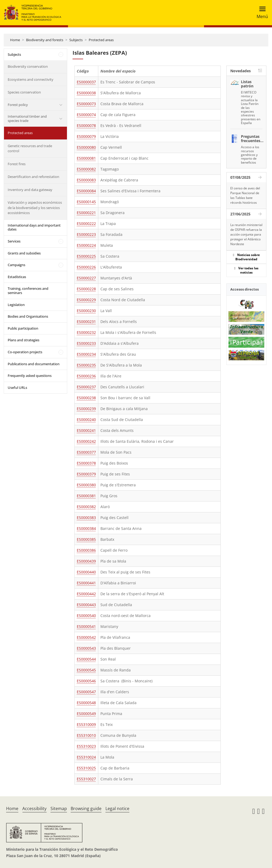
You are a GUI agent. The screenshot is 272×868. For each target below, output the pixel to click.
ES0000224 (86, 245)
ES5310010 (86, 735)
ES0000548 (86, 703)
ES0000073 (86, 104)
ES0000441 (86, 583)
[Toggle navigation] (261, 13)
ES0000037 (86, 82)
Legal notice (117, 809)
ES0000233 (86, 343)
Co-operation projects (25, 352)
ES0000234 (86, 354)
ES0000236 (86, 376)
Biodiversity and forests (45, 40)
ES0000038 (86, 93)
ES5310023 (86, 746)
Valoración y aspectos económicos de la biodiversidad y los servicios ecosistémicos (35, 208)
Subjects (76, 40)
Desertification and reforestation (33, 177)
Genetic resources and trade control (30, 148)
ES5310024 (86, 757)
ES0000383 (86, 518)
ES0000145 (86, 202)
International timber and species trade (27, 118)
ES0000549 (86, 714)
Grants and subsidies (24, 253)
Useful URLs (17, 388)
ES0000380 (86, 485)
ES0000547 (86, 692)
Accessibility (34, 809)
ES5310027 (86, 779)
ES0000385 (86, 539)
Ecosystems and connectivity (31, 79)
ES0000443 (86, 605)
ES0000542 (86, 637)
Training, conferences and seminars (28, 291)
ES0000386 (86, 550)
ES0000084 (86, 191)
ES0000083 (86, 180)
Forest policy (18, 105)
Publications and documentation (34, 364)
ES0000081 (86, 158)
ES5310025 (86, 768)
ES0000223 (86, 234)
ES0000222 (86, 224)
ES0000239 (86, 409)
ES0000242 (86, 441)
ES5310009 (86, 724)
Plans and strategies (24, 340)
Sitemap (59, 809)
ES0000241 (86, 430)
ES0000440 (86, 572)
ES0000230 (86, 311)
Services (14, 241)
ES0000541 (86, 626)
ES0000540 (86, 616)
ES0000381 (86, 496)
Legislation (16, 305)
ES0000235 (86, 365)
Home (15, 40)
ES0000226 (86, 267)
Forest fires (17, 164)
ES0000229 (86, 300)
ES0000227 (86, 278)
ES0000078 (86, 125)
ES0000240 (86, 420)
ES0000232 (86, 332)
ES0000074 (86, 115)
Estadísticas (17, 277)
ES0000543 (86, 648)
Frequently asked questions (30, 376)
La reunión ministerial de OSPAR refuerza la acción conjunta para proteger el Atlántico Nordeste (246, 234)
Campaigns (16, 265)
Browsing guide (86, 809)
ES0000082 (86, 169)
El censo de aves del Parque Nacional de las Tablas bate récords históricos (245, 195)
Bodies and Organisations (28, 316)
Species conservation (24, 92)
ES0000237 (86, 387)
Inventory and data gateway (30, 190)
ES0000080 (86, 147)
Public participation (23, 328)
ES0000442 (86, 594)
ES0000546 (86, 681)
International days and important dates (34, 227)
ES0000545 (86, 670)
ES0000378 (86, 463)
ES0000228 (86, 289)
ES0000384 (86, 528)
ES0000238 (86, 398)
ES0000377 (86, 452)
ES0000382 (86, 507)
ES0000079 (86, 136)
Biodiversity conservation (28, 66)
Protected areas (101, 40)
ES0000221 (86, 213)
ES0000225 (86, 256)
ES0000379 (86, 474)
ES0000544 (86, 659)
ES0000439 (86, 561)
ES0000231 (86, 322)
